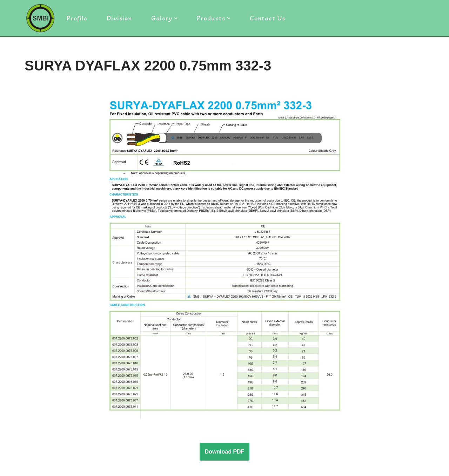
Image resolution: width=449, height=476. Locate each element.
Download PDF (225, 452)
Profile (77, 18)
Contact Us (267, 18)
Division (119, 18)
